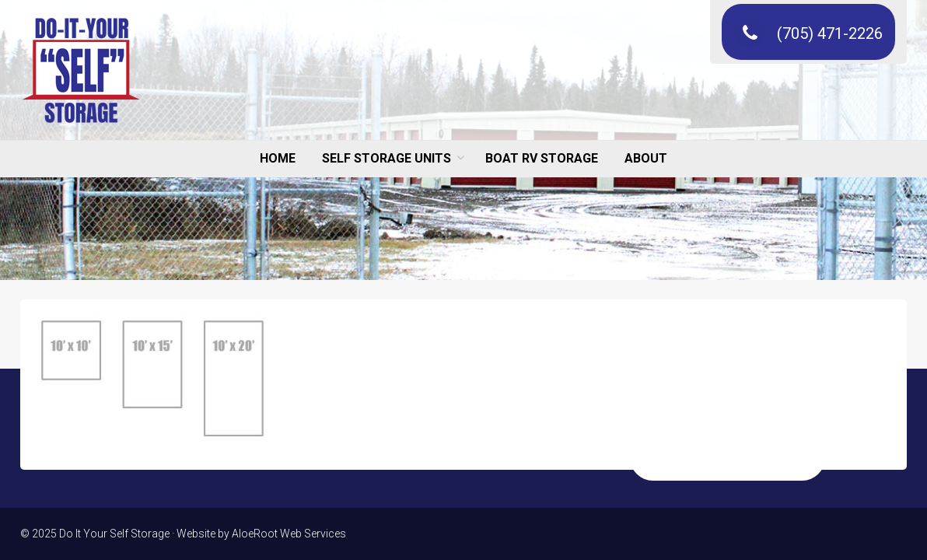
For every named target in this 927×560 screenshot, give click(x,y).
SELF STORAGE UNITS (387, 158)
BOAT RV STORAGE (542, 158)
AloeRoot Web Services (289, 534)
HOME (278, 158)
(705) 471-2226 (808, 33)
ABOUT (646, 158)
